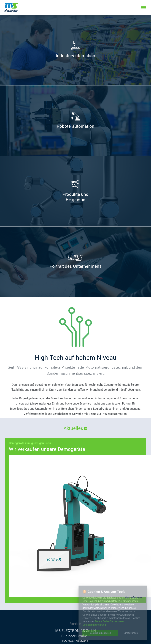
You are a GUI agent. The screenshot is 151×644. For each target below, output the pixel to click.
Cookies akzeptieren (100, 633)
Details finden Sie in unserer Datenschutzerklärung (103, 623)
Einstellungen (131, 633)
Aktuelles (75, 428)
